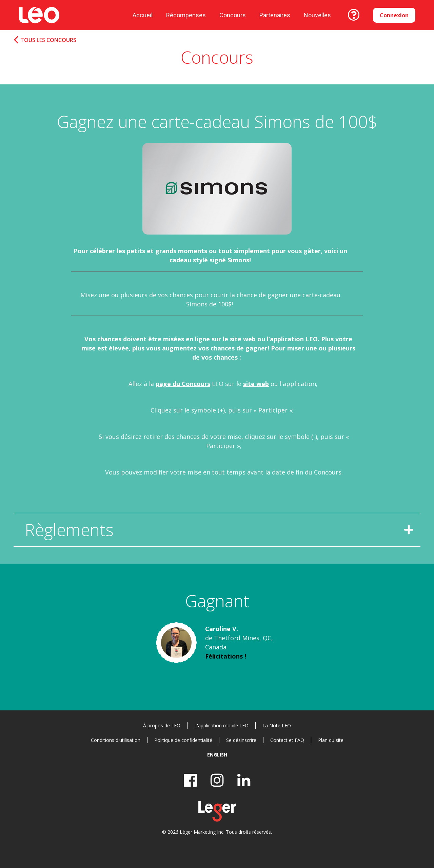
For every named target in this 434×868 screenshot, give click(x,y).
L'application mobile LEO (221, 725)
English (217, 755)
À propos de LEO (162, 725)
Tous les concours (48, 40)
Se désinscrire (241, 740)
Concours (233, 15)
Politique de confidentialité (183, 740)
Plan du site (331, 740)
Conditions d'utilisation (116, 740)
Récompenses (186, 15)
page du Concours (183, 384)
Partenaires (275, 15)
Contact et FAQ (287, 740)
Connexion (394, 15)
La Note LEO (277, 725)
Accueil (143, 15)
